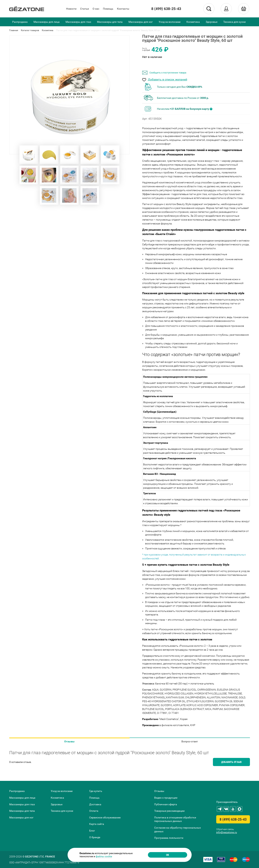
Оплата (94, 811)
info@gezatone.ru (227, 832)
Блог (92, 831)
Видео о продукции (166, 798)
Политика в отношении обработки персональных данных (175, 819)
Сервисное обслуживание (105, 817)
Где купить (96, 791)
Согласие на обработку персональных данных (178, 830)
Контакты (123, 9)
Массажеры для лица (47, 22)
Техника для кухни (234, 22)
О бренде (95, 837)
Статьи (85, 9)
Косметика (193, 22)
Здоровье (212, 22)
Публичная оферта (166, 804)
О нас (96, 9)
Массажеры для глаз (78, 22)
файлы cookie (104, 856)
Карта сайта (97, 824)
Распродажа (20, 22)
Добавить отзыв (231, 762)
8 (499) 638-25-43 (166, 9)
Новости (71, 9)
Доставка (95, 804)
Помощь (108, 9)
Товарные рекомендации (169, 811)
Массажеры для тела (110, 22)
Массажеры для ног (141, 22)
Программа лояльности (169, 838)
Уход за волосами (170, 22)
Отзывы (69, 741)
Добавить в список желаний (168, 80)
